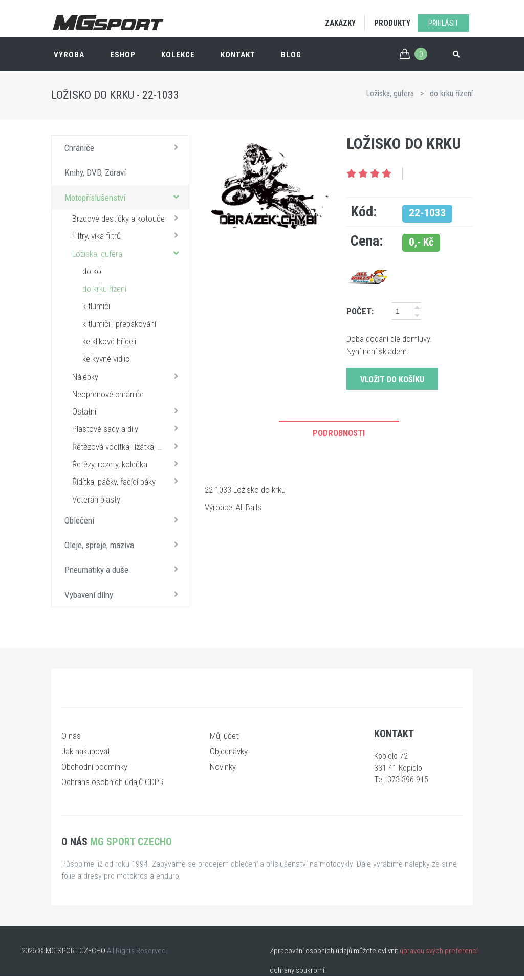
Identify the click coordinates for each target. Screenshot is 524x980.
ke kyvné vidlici (107, 359)
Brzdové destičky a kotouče (128, 218)
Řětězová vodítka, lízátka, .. (128, 446)
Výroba (69, 55)
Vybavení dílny (124, 594)
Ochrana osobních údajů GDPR (113, 782)
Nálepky (128, 376)
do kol (93, 271)
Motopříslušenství (124, 197)
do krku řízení (451, 93)
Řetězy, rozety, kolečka (128, 464)
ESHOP (123, 55)
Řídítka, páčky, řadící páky (128, 481)
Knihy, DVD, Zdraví (95, 172)
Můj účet (224, 736)
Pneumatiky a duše (124, 569)
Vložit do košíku (392, 379)
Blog (291, 55)
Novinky (223, 767)
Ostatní (128, 411)
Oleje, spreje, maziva (124, 545)
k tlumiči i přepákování (119, 324)
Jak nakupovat (86, 751)
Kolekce (178, 55)
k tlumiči (96, 306)
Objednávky (229, 751)
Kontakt (238, 55)
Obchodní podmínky (94, 767)
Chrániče (124, 147)
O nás (71, 736)
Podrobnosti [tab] (339, 433)
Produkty (392, 23)
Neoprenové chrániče (108, 394)
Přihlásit (443, 23)
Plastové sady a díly (128, 428)
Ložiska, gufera (390, 93)
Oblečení (124, 520)
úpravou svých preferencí (439, 951)
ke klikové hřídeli (109, 341)
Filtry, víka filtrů (128, 235)
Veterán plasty (96, 499)
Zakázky (340, 23)
